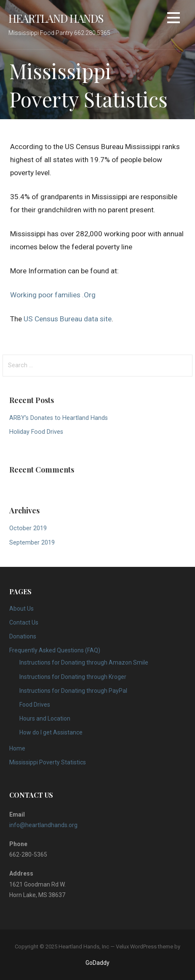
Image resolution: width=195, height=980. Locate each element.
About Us (21, 609)
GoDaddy (97, 963)
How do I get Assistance (51, 732)
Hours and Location (45, 718)
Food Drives (35, 705)
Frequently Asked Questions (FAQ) (55, 650)
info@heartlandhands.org (43, 825)
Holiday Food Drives (36, 432)
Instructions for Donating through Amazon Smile (84, 662)
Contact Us (24, 622)
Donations (23, 636)
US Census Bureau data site (68, 319)
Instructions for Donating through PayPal (73, 691)
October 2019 (28, 528)
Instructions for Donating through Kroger (73, 677)
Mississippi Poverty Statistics (48, 762)
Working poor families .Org (53, 295)
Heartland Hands (56, 18)
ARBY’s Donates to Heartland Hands (59, 418)
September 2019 (32, 543)
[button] (174, 19)
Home (17, 748)
